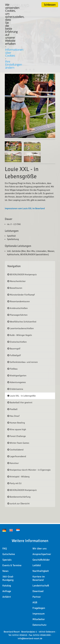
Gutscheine (9, 554)
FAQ (5, 549)
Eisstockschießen (17, 342)
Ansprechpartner (42, 554)
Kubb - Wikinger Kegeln (20, 335)
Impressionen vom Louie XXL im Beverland (25, 208)
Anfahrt (7, 597)
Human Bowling (16, 423)
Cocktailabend (15, 450)
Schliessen (50, 5)
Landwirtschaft (41, 586)
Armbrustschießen (18, 308)
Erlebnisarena (15, 389)
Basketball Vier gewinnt (20, 403)
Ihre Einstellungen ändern (14, 64)
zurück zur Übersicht (18, 504)
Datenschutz (39, 625)
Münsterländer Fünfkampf (21, 295)
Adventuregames (17, 382)
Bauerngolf (14, 349)
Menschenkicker (16, 281)
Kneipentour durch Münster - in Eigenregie (29, 470)
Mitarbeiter (39, 619)
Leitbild (37, 565)
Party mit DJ (14, 483)
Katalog (7, 586)
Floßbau (12, 369)
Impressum (39, 614)
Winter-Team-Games (18, 443)
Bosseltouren (15, 288)
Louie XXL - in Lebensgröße (22, 396)
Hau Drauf (13, 416)
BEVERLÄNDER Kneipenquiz (22, 275)
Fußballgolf (14, 355)
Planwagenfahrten (17, 315)
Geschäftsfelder (41, 560)
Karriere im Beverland (39, 578)
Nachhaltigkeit (41, 571)
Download (38, 591)
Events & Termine (12, 565)
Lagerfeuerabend (17, 456)
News (5, 571)
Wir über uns (40, 549)
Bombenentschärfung (19, 497)
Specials (7, 560)
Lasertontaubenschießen (21, 328)
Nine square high (17, 429)
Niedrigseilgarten (17, 376)
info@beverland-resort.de (30, 638)
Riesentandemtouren (19, 301)
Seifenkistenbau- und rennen (23, 362)
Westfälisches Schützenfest (22, 322)
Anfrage (7, 591)
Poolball (12, 409)
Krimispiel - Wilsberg (18, 477)
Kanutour (13, 463)
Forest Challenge (17, 436)
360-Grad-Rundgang (8, 578)
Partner (37, 597)
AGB (35, 602)
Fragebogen (39, 608)
